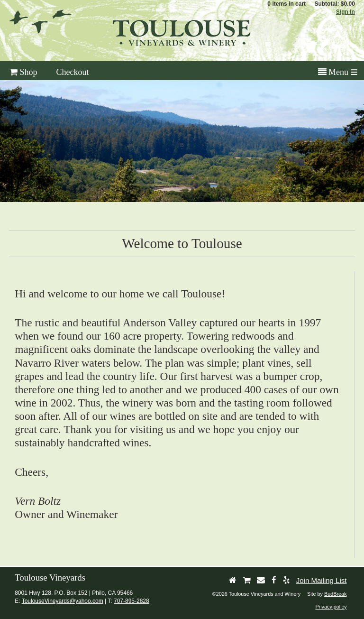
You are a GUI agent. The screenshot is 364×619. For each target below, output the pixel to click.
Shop (23, 72)
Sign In (346, 12)
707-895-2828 (132, 601)
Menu (333, 72)
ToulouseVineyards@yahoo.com (63, 601)
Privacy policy (331, 607)
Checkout (73, 72)
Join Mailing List (322, 580)
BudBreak (335, 594)
